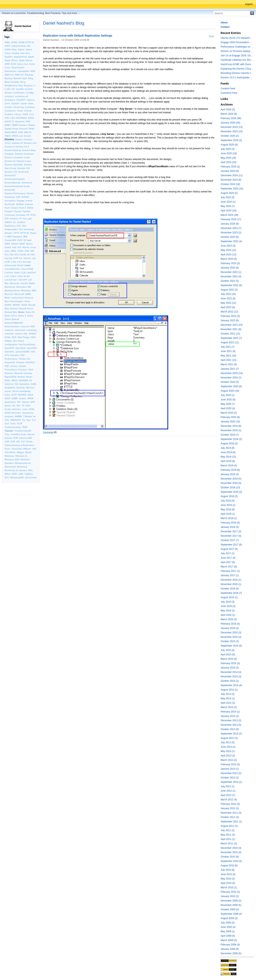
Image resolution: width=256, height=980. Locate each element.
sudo (25, 409)
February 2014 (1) (230, 712)
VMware (27, 449)
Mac (7, 283)
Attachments (18, 68)
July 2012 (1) (227, 786)
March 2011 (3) (229, 844)
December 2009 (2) (231, 901)
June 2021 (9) (228, 351)
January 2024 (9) (230, 224)
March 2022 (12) (229, 312)
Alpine (21, 50)
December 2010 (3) (231, 848)
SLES (30, 395)
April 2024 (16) (228, 211)
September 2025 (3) (231, 140)
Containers (10, 111)
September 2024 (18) (232, 189)
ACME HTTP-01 (26, 42)
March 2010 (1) (229, 887)
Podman (20, 362)
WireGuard (10, 467)
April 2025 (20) (228, 162)
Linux (28, 265)
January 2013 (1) (230, 769)
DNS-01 (28, 132)
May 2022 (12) (228, 303)
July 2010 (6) (227, 870)
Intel (14, 247)
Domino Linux (24, 161)
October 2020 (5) (230, 382)
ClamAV (15, 103)
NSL (26, 334)
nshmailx (9, 334)
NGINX (8, 305)
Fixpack (9, 211)
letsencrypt (10, 265)
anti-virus (25, 53)
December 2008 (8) (231, 953)
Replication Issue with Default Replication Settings (78, 36)
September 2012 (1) (231, 782)
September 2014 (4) (231, 685)
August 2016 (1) (229, 597)
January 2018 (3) (230, 527)
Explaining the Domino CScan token (237, 69)
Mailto (32, 283)
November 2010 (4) (231, 852)
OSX (33, 352)
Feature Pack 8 (18, 208)
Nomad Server (26, 308)
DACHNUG (21, 118)
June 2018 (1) (228, 505)
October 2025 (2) (230, 136)
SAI (16, 384)
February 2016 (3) (230, 624)
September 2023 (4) (231, 241)
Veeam (29, 442)
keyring (8, 258)
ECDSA (25, 197)
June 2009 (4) (228, 927)
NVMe (8, 337)
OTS (7, 355)
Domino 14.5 (30, 143)
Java (7, 251)
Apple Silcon (11, 60)
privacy (14, 366)
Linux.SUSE (27, 269)
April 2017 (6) (228, 562)
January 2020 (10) (230, 422)
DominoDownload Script (17, 186)
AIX (29, 46)
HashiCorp (10, 226)
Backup (8, 78)
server (8, 391)
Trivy (7, 434)
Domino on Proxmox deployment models (237, 51)
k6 (28, 255)
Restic (29, 377)
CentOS (20, 89)
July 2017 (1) (227, 553)
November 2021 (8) (231, 329)
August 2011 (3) (229, 826)
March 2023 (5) (229, 259)
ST (23, 406)
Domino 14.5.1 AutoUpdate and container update (237, 78)
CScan (18, 114)
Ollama (8, 341)
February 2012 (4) (230, 804)
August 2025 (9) (229, 145)
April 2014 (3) (228, 703)
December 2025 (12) (232, 127)
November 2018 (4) (231, 483)
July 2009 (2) (227, 923)
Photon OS (24, 359)
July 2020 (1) (227, 395)
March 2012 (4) (229, 800)
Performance (11, 359)
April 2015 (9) (228, 655)
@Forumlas (31, 478)
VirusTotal (17, 449)
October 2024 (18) (230, 184)
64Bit (7, 42)
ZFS (7, 478)
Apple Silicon (26, 60)
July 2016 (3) (227, 602)
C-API (7, 89)
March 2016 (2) (229, 619)
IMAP (22, 244)
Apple (31, 57)
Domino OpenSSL (14, 165)
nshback (9, 330)
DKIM (31, 129)
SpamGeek (10, 402)
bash (25, 78)
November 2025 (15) (232, 131)
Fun (25, 219)
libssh (20, 265)
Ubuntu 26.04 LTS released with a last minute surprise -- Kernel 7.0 (237, 38)
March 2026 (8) (229, 114)
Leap (14, 262)
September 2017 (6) (231, 545)
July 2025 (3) (227, 149)
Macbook (14, 283)
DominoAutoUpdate (15, 179)
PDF (23, 355)
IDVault (15, 244)
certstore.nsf (21, 96)
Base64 (17, 78)
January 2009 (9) (230, 949)
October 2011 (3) (230, 817)
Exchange (10, 204)
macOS (24, 283)
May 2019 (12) (228, 457)
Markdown (10, 287)
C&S (12, 118)
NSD (32, 326)
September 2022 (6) (231, 285)
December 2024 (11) (232, 175)
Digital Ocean (11, 129)
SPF (19, 402)
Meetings (26, 291)
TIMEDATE (15, 420)
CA (13, 89)
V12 (23, 442)
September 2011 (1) (231, 822)
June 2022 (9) (228, 298)
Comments (48, 432)
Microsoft (19, 294)
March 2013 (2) (229, 760)
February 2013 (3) (230, 764)
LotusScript (11, 280)
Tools (13, 424)
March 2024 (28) (229, 215)
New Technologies (14, 301)
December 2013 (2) (231, 720)
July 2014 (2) (227, 694)
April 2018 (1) (228, 514)
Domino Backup (13, 150)
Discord (23, 129)
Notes (21, 312)
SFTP (14, 395)
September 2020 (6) (231, 386)
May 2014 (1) (228, 698)
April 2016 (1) (228, 615)
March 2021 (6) (229, 364)
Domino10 (23, 172)
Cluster (8, 107)
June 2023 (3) (228, 246)
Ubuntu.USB (26, 438)
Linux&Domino (12, 269)
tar (34, 416)
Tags (7, 37)
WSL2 (8, 474)
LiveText (9, 273)
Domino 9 (9, 147)
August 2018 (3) (229, 496)
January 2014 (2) (230, 716)
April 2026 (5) (228, 109)
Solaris (23, 398)
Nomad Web (11, 312)
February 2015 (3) (230, 663)
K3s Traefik (20, 255)
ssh (13, 406)
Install (8, 247)
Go (14, 222)
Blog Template (12, 82)
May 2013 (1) (228, 751)
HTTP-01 (25, 233)
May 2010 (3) (228, 879)
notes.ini (25, 326)
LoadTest (31, 273)
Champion (10, 100)
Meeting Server (12, 291)
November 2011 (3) (231, 813)
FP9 (7, 219)
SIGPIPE (22, 395)
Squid (8, 406)
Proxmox (23, 370)
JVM (27, 251)
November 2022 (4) (231, 277)
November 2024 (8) (231, 180)
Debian (31, 125)
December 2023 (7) (231, 228)
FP (28, 215)
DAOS (31, 118)
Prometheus (11, 370)
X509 (14, 474)
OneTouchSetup (27, 344)
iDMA (7, 244)
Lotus (13, 276)
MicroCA (9, 294)
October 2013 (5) (230, 729)
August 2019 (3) (229, 444)
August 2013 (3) (229, 738)
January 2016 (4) (230, 628)
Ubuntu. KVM (11, 438)
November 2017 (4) (231, 536)
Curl (32, 114)
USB (7, 442)
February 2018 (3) (230, 523)
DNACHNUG (11, 132)
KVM (16, 258)
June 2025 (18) (229, 153)
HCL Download (26, 229)
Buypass (28, 86)
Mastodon (21, 287)
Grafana (21, 222)
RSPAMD (24, 380)
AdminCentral (19, 46)
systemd (9, 416)
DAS (28, 121)
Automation (11, 71)
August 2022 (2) (229, 290)
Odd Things (24, 337)
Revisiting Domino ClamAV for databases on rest (237, 73)
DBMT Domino (19, 125)
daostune (20, 121)
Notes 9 (22, 316)
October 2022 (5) (230, 281)
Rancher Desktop (23, 373)
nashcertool (17, 298)
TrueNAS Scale (18, 434)
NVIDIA (32, 334)
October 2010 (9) (230, 857)
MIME (28, 294)
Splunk (26, 402)
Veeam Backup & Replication (19, 445)
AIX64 (8, 50)
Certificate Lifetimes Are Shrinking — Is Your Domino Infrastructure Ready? (237, 60)
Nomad (14, 308)
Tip (24, 420)
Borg (23, 82)
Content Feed (228, 89)
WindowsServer (23, 463)
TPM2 (25, 427)
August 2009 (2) (229, 918)
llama (17, 273)
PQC (7, 366)
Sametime (24, 384)
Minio (7, 298)
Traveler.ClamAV (23, 431)
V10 (18, 442)
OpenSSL (9, 352)
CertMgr (30, 93)
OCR (14, 337)
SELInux (30, 388)
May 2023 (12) (228, 250)
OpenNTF (9, 348)
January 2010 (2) (230, 896)
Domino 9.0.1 (22, 147)
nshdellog (32, 330)
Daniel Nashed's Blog (64, 23)
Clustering (18, 107)
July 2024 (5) (227, 197)
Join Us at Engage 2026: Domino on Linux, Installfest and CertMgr (237, 56)
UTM (12, 442)
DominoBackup (12, 183)
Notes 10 (30, 312)
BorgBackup (11, 86)
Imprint (249, 4)
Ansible (15, 53)
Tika (7, 420)
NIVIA (24, 305)
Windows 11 (21, 456)
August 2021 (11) (230, 342)
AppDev (9, 57)
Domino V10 (24, 168)
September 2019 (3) (231, 439)
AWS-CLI (9, 75)
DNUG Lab (17, 136)
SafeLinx (9, 384)
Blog (31, 78)
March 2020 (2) (229, 413)
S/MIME (18, 416)
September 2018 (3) (231, 492)
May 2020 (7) (228, 404)
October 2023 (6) (230, 237)
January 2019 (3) (230, 474)
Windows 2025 (12, 460)
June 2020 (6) (228, 400)
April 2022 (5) (228, 307)
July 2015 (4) (227, 650)
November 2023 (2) (231, 233)
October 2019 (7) (230, 435)
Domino (9, 139)
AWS (33, 71)
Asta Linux (22, 64)
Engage (21, 201)
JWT (32, 251)
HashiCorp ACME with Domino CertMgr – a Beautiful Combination (237, 64)
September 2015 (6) (231, 646)
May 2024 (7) (228, 206)
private (22, 366)
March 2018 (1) (229, 518)
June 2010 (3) (228, 874)
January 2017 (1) (230, 575)
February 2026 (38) (231, 118)
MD (29, 287)
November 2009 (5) (231, 905)
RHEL (7, 380)
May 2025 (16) (228, 158)
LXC (30, 280)
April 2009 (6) (228, 936)
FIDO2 (30, 208)
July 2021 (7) (227, 347)
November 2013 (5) (231, 725)
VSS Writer (10, 452)
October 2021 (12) (230, 334)
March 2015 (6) (229, 659)
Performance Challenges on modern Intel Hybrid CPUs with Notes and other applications (237, 47)
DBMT (8, 125)
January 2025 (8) (230, 171)
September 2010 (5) (231, 861)
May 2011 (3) (228, 835)
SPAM (30, 398)
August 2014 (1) (229, 690)
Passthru (15, 355)
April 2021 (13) (228, 360)
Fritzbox (14, 219)
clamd (23, 103)
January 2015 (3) (230, 668)
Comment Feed (229, 93)
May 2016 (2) (228, 611)
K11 (7, 255)
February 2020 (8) (230, 417)
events (29, 201)
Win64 (28, 452)
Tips (28, 420)
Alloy (14, 50)
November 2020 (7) (231, 378)
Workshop (22, 467)
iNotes (29, 244)
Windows (9, 456)
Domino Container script (17, 157)
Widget (20, 452)
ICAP (20, 240)
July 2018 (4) (227, 501)
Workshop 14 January (16, 470)
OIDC (33, 337)
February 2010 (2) (230, 892)
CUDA (25, 114)
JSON (20, 251)
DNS (20, 132)
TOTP (20, 424)
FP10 (33, 215)
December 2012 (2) (231, 773)
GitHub (8, 222)
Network (29, 298)
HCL (19, 226)
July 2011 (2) (227, 830)
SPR (33, 402)
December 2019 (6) (231, 426)
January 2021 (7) (230, 369)
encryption (10, 201)
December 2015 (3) (231, 633)
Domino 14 (17, 143)
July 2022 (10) (228, 294)
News (27, 301)
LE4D (7, 262)
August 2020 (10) (230, 391)
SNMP (15, 398)
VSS (34, 449)
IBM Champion (15, 237)
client (30, 103)
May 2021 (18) (228, 356)
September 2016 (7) (231, 593)
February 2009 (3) (230, 945)
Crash (20, 111)
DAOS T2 (9, 121)
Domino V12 (11, 172)
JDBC (13, 251)
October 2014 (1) (230, 681)
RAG (31, 370)
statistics (16, 409)
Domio (30, 193)
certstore (9, 96)
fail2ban (20, 204)
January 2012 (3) (230, 808)
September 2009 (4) (231, 914)
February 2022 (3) (230, 316)
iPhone (26, 247)
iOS (19, 247)
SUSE (31, 409)
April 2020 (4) (228, 408)
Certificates (19, 93)
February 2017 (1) (230, 571)
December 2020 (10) (232, 373)
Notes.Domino (12, 326)
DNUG (8, 136)
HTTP (16, 233)
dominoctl (27, 183)
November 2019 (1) (231, 430)
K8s (33, 255)
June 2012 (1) (228, 791)
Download (10, 197)
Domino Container (24, 154)
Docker (27, 136)
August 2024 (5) (229, 193)
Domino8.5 (10, 175)
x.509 (20, 474)
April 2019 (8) (228, 461)
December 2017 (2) (231, 531)
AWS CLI (19, 75)
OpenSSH (32, 348)
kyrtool (27, 258)
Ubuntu (31, 434)
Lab (34, 258)
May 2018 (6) (228, 509)
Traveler (9, 431)
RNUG (15, 380)
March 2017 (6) (229, 567)
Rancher (9, 373)
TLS (34, 420)
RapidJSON (10, 377)
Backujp (29, 75)
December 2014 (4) (231, 672)
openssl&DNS (22, 352)
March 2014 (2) (229, 707)
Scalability (10, 388)
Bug (21, 86)
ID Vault (28, 240)
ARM (7, 64)
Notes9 (15, 319)
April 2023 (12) (228, 255)
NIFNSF (16, 305)
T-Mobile (28, 416)
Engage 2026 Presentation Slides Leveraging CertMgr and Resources (237, 42)
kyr (21, 258)
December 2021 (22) (232, 325)
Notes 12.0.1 (11, 316)
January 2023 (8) (230, 268)
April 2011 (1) (228, 839)
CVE (7, 118)
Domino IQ (10, 161)
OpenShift (21, 348)
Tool (7, 424)
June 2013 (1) (228, 747)
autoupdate (23, 71)
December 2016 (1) (231, 580)
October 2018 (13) (230, 488)
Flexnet (18, 211)
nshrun (19, 334)
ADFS (7, 46)
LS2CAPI (22, 280)
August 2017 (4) (229, 549)
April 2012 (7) (228, 795)
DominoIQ (10, 190)
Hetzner (9, 233)
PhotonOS (10, 362)
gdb (30, 219)
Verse (7, 449)
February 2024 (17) (231, 219)
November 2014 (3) (231, 677)
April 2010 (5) (228, 883)
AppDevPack (20, 57)
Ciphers (31, 100)
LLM (23, 273)
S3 (30, 380)
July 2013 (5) (227, 742)
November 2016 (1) (231, 584)
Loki (7, 276)
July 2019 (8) (227, 448)
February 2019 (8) (230, 470)
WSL (30, 470)
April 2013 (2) (228, 756)
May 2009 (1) (228, 931)
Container (30, 107)
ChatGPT (21, 100)
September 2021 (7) (231, 338)
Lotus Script (23, 276)
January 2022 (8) (230, 320)
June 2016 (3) (228, 606)
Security (21, 388)
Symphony (28, 413)
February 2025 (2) (230, 167)
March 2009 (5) (229, 940)
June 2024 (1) (228, 202)
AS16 (13, 64)
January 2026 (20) (230, 123)
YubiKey (28, 474)
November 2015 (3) (231, 637)
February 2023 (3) (230, 263)
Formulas (21, 215)
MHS (34, 291)
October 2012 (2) (230, 778)
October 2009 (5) (230, 909)
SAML (34, 384)
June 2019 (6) (228, 452)
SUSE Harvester (13, 413)
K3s (12, 255)
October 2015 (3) (230, 641)
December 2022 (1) (231, 272)
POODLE (30, 362)
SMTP (8, 398)
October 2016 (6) (230, 589)
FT (20, 219)
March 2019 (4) (229, 466)
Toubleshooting (13, 427)
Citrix (7, 103)
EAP (18, 197)
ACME (14, 42)
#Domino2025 (17, 478)
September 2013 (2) (231, 734)
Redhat (21, 377)
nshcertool (20, 330)
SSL (18, 406)
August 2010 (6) (229, 866)
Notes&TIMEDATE (14, 323)
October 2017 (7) (230, 540)
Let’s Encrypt (24, 262)
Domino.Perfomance (15, 193)
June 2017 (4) (228, 558)
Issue (33, 247)
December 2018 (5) (231, 479)
